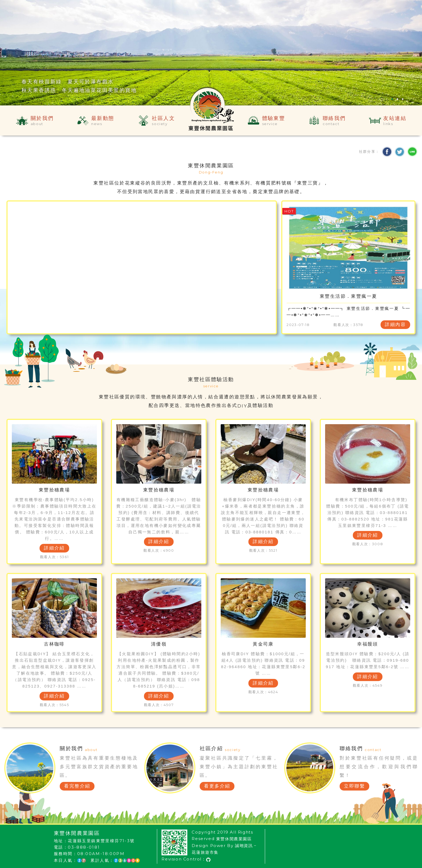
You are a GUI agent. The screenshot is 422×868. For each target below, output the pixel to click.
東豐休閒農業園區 (234, 839)
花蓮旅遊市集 (205, 852)
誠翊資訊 (244, 846)
